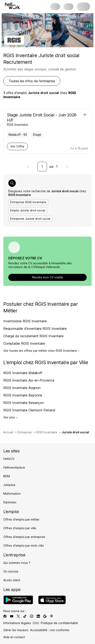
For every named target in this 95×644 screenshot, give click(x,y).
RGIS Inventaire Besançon (24, 403)
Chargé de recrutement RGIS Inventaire (33, 336)
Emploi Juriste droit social (28, 210)
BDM (7, 476)
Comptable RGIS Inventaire (24, 343)
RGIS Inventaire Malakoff (23, 373)
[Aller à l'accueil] (12, 6)
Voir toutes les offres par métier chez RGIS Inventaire (41, 351)
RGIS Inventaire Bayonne (23, 395)
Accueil (8, 432)
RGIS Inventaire (47, 432)
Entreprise (25, 432)
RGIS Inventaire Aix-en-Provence (29, 380)
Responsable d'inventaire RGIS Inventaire (35, 329)
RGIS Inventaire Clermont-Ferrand (29, 410)
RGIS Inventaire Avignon (22, 388)
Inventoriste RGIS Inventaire (25, 321)
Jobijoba (9, 485)
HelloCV (9, 459)
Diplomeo (10, 502)
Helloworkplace (14, 467)
